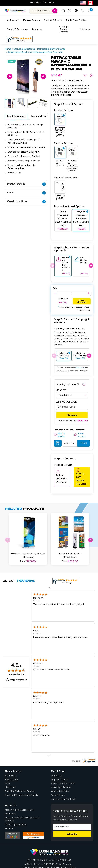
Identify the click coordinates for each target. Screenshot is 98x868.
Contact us (80, 363)
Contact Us (56, 763)
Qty (55, 283)
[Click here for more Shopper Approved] (84, 748)
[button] (85, 70)
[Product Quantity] (72, 288)
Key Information (16, 111)
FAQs (26, 187)
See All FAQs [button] (58, 75)
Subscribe (72, 822)
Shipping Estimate (66, 379)
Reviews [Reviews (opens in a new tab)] (9, 816)
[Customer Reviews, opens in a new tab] (20, 34)
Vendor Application (60, 779)
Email (82, 438)
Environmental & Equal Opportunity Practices (22, 807)
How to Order (12, 767)
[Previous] (9, 71)
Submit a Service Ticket (63, 771)
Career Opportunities (16, 812)
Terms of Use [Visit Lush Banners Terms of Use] (73, 855)
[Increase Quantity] (89, 288)
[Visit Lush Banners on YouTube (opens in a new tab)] (43, 862)
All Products (11, 763)
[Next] (43, 71)
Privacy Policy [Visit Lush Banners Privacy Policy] (58, 855)
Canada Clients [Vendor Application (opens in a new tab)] (58, 783)
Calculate (72, 410)
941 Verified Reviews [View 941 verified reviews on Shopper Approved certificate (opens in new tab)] (16, 662)
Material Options (64, 138)
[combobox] (72, 390)
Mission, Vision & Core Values (19, 797)
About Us (11, 793)
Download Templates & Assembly (21, 783)
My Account (11, 775)
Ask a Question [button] (75, 75)
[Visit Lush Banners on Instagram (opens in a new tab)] (49, 862)
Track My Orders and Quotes (19, 779)
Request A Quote (60, 767)
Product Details (26, 178)
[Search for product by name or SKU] (44, 11)
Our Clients (10, 801)
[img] (16, 658)
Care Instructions (26, 196)
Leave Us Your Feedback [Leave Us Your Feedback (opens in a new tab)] (63, 786)
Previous (53, 260)
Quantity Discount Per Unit (69, 323)
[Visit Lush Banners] (49, 839)
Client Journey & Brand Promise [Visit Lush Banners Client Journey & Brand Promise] (34, 855)
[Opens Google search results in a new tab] (12, 823)
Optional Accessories (66, 172)
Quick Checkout (82, 295)
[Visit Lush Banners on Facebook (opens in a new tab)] (55, 862)
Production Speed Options (69, 201)
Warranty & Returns (61, 775)
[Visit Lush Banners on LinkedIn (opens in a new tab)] (37, 862)
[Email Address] (72, 814)
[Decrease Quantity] (55, 288)
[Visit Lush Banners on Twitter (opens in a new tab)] (62, 862)
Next (91, 260)
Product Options (64, 105)
